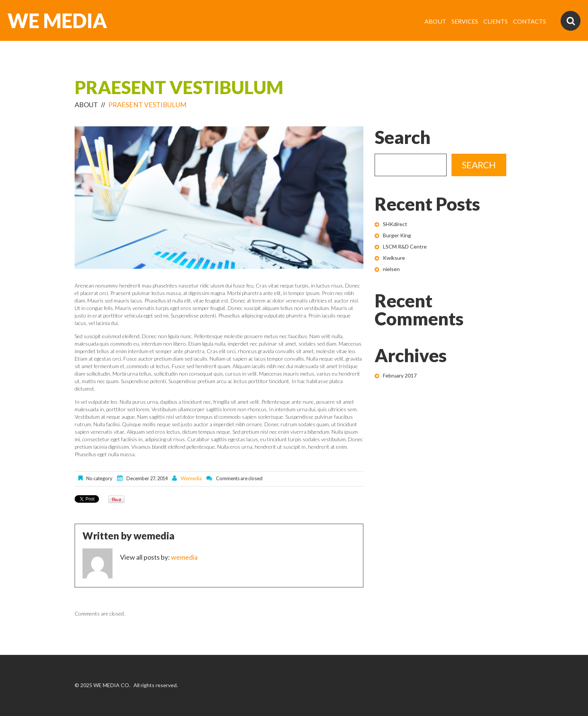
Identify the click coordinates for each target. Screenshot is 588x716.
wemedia (191, 478)
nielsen (391, 269)
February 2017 (400, 375)
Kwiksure (394, 258)
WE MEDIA (57, 21)
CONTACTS (529, 21)
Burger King (397, 235)
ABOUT (435, 21)
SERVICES (465, 21)
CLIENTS (496, 21)
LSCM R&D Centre (405, 246)
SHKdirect (395, 224)
